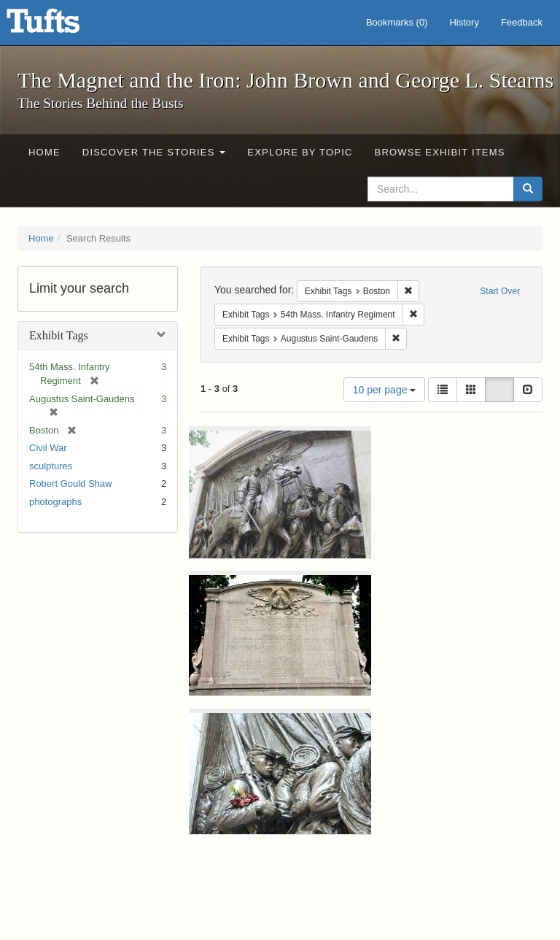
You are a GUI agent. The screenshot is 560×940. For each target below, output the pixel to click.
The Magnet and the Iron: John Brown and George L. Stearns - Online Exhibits (61, 26)
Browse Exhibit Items (440, 152)
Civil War (48, 448)
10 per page (385, 390)
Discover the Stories (154, 152)
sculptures (51, 466)
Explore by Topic (300, 152)
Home (44, 152)
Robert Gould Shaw (70, 484)
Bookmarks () (397, 22)
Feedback (522, 22)
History (464, 22)
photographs (55, 502)
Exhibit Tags (59, 335)
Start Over (500, 291)
